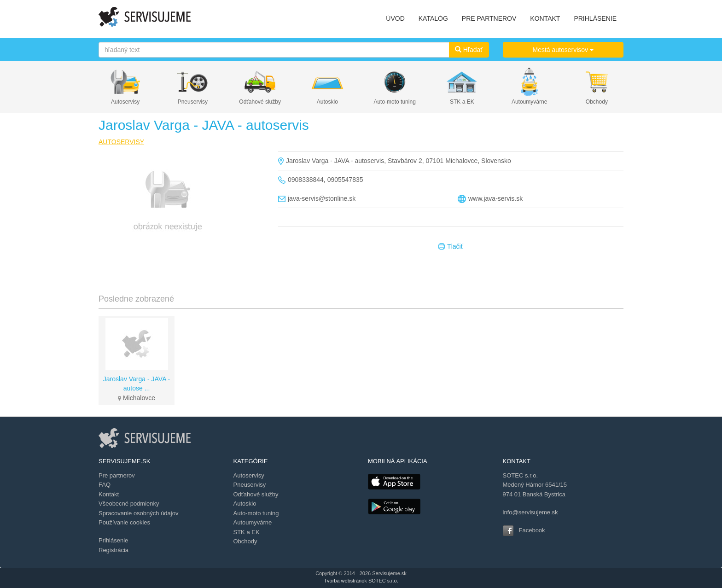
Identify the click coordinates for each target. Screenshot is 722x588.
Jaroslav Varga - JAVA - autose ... (137, 384)
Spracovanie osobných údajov (138, 513)
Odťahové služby (260, 102)
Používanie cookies (124, 522)
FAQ (105, 485)
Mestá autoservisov (563, 50)
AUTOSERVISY (121, 142)
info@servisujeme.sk (530, 512)
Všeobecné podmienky (129, 504)
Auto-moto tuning (394, 102)
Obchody (597, 102)
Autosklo (327, 102)
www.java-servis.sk (495, 198)
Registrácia (114, 550)
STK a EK (462, 102)
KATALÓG (433, 18)
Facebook (532, 530)
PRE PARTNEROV (489, 18)
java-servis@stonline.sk (322, 198)
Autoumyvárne (529, 102)
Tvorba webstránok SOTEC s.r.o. (361, 581)
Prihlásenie (113, 540)
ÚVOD (395, 18)
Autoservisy (125, 102)
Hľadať (469, 50)
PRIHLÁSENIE (595, 18)
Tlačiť (451, 247)
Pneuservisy (193, 102)
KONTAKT (545, 18)
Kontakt (109, 494)
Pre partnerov (117, 475)
